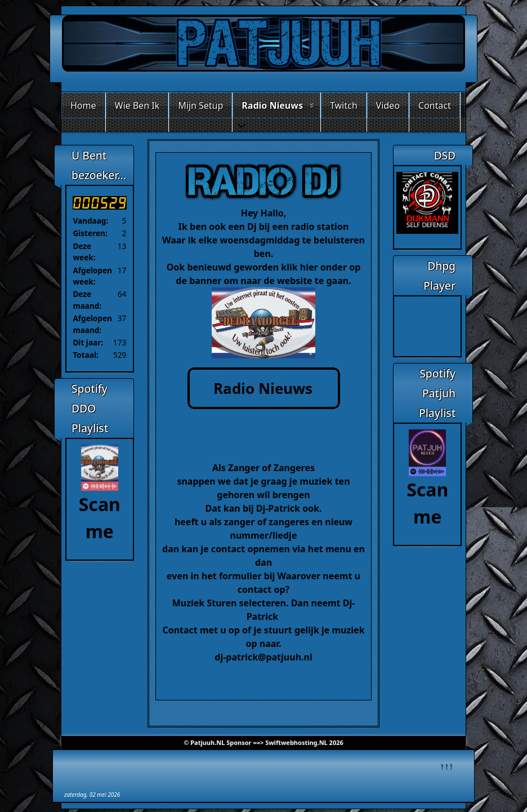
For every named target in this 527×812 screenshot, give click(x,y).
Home (83, 105)
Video (388, 105)
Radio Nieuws (272, 105)
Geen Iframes (427, 325)
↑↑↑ (446, 765)
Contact (435, 105)
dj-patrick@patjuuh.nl (263, 657)
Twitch (344, 105)
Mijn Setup (200, 105)
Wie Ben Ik (137, 105)
